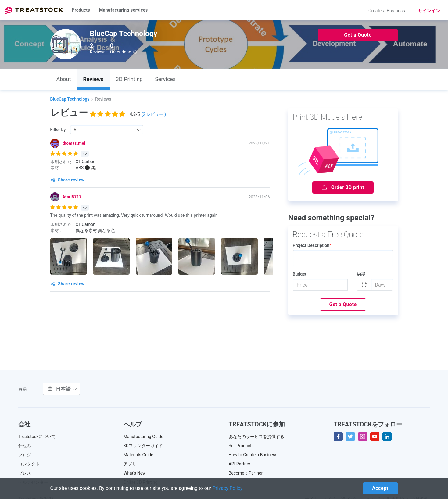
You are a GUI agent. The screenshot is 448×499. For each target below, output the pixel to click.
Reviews (98, 52)
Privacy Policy (228, 488)
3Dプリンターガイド (143, 446)
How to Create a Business (253, 455)
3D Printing (129, 79)
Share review (68, 180)
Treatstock (34, 10)
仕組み (25, 446)
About (64, 79)
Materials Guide (138, 455)
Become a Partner (246, 473)
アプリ (130, 464)
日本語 (62, 389)
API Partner (240, 464)
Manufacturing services (124, 10)
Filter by (58, 130)
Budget (300, 274)
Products (81, 10)
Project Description (312, 245)
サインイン (429, 11)
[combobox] (107, 130)
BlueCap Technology (70, 99)
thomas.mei (74, 143)
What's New (135, 473)
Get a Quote (358, 35)
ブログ (25, 455)
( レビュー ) (154, 114)
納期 (361, 274)
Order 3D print (343, 187)
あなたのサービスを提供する (256, 437)
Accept (380, 488)
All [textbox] (76, 130)
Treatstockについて (37, 437)
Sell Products (241, 446)
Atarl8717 (72, 197)
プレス (25, 473)
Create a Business (387, 11)
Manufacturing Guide (143, 437)
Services (165, 79)
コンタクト (29, 464)
